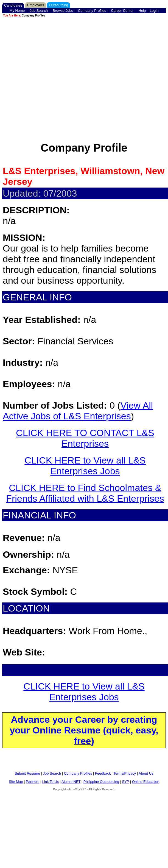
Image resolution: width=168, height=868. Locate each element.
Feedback (103, 773)
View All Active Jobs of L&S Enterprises (78, 411)
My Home (17, 11)
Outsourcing (58, 5)
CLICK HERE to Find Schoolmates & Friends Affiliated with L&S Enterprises (85, 493)
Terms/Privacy (125, 773)
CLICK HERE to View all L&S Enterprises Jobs (85, 466)
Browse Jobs (63, 11)
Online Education (146, 782)
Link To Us (51, 782)
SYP (126, 782)
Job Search (39, 11)
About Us (146, 773)
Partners (33, 782)
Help (142, 11)
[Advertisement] (83, 69)
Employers (36, 5)
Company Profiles (92, 11)
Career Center (122, 11)
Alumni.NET (71, 782)
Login (154, 11)
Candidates (13, 5)
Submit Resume (27, 773)
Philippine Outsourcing (101, 782)
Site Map (16, 782)
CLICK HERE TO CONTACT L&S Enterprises (85, 438)
